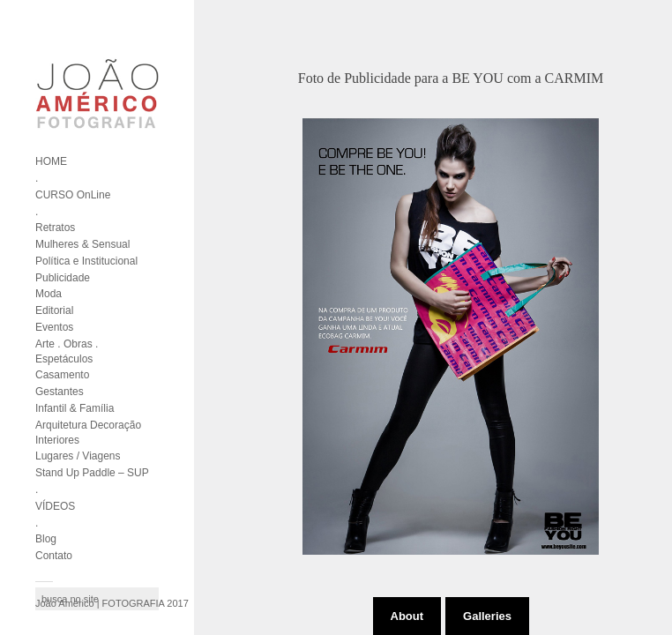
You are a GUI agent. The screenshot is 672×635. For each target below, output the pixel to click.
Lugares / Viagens (78, 456)
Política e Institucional (86, 261)
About (407, 616)
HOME (51, 161)
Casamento (62, 375)
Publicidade (63, 278)
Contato (54, 556)
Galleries (487, 616)
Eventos (54, 327)
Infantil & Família (75, 408)
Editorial (54, 310)
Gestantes (60, 392)
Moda (49, 294)
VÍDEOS (55, 506)
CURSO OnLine (73, 195)
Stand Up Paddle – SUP (92, 473)
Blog (46, 539)
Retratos (55, 228)
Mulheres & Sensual (82, 244)
